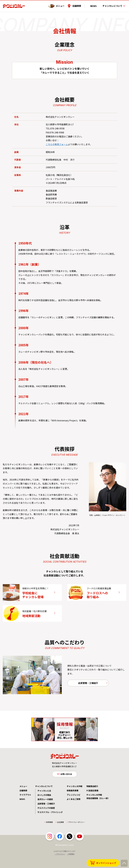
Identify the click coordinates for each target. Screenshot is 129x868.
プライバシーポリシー (76, 834)
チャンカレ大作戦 (75, 798)
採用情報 (49, 834)
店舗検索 (82, 4)
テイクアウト (25, 806)
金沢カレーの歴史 (45, 811)
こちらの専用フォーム (57, 144)
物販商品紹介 (92, 798)
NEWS (96, 4)
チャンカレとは (44, 802)
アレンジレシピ (74, 806)
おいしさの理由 (44, 807)
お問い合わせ (66, 785)
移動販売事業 (73, 802)
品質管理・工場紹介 (88, 694)
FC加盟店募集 (92, 802)
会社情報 (60, 834)
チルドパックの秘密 (46, 819)
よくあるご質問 (74, 811)
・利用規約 (71, 866)
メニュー (65, 4)
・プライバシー (60, 866)
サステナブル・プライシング (50, 824)
